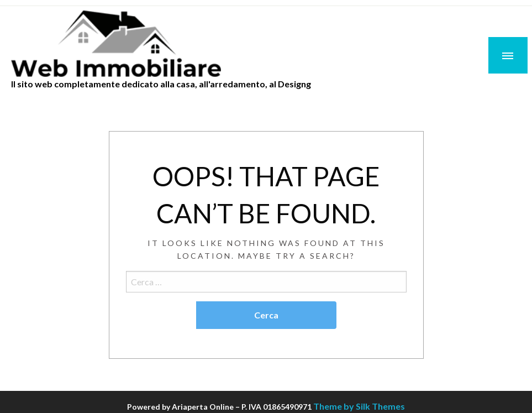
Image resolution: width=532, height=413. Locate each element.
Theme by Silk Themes (359, 406)
